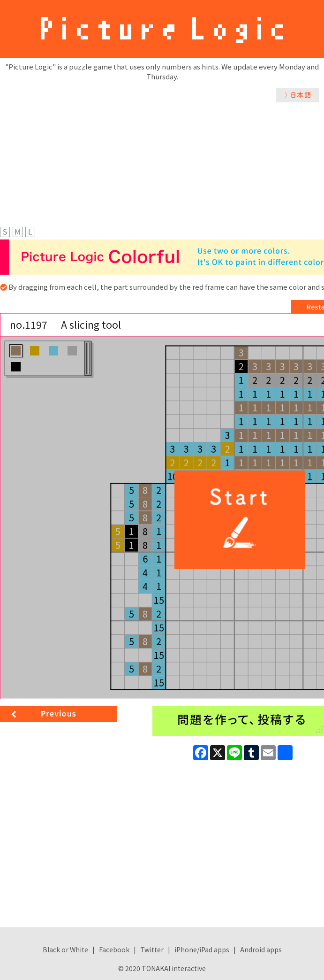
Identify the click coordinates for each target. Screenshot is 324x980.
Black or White (65, 949)
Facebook (114, 949)
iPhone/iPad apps (202, 949)
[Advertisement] (162, 173)
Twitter (152, 949)
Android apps (261, 949)
